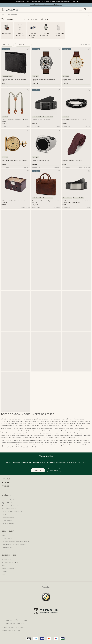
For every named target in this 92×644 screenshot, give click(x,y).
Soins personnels (8, 518)
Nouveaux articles (8, 569)
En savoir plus (80, 463)
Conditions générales (11, 631)
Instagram (6, 479)
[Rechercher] (48, 15)
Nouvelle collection (9, 500)
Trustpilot (46, 587)
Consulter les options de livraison (67, 2)
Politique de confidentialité (14, 624)
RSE (3, 575)
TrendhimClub (7, 560)
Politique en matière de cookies (15, 620)
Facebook (6, 486)
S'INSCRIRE (38, 470)
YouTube (6, 482)
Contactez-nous (8, 548)
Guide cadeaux (7, 521)
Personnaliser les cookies (13, 627)
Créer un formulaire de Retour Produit (15, 542)
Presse (4, 572)
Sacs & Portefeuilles (9, 509)
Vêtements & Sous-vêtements (12, 512)
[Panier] (89, 10)
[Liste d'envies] (85, 10)
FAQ (4, 536)
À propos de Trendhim (10, 563)
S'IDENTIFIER (54, 470)
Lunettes (5, 515)
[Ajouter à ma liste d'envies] (28, 49)
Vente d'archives (8, 524)
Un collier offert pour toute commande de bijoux (46, 5)
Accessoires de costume (11, 506)
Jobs (4, 566)
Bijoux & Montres (8, 503)
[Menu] (3, 15)
